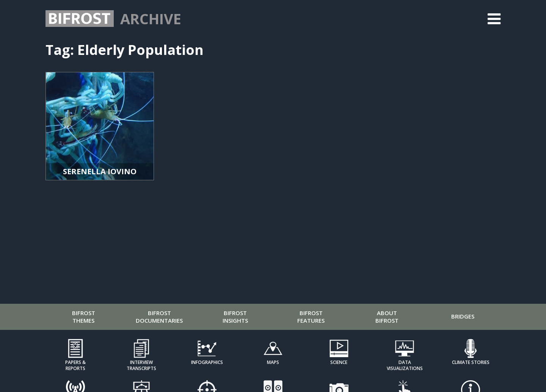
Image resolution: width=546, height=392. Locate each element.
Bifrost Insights (235, 317)
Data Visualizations (405, 365)
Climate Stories (471, 362)
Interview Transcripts (141, 365)
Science (339, 362)
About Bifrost (387, 317)
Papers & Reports (75, 365)
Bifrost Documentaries (159, 317)
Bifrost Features (311, 317)
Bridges (463, 316)
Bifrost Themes (84, 317)
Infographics (207, 362)
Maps (273, 362)
